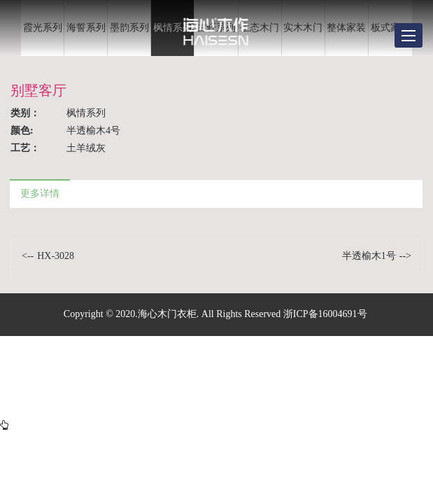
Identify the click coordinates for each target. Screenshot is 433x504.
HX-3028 (56, 256)
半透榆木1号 (369, 256)
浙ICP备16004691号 (325, 314)
